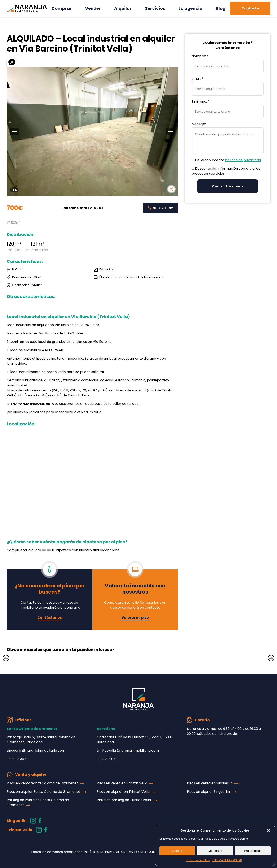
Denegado (215, 851)
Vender (93, 8)
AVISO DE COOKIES (144, 852)
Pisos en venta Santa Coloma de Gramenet (42, 783)
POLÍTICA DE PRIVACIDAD (227, 860)
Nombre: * (200, 56)
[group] (92, 131)
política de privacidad (243, 160)
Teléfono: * (200, 101)
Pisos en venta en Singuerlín (210, 783)
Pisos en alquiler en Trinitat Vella (123, 792)
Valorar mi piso (135, 618)
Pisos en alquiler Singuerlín (208, 792)
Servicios (155, 8)
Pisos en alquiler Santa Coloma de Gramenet (43, 792)
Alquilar (123, 8)
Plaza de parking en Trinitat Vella (124, 800)
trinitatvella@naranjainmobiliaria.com (128, 750)
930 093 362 (16, 759)
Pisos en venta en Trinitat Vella (122, 783)
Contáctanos (49, 618)
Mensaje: (199, 124)
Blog (221, 8)
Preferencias (253, 851)
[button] (268, 830)
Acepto (177, 851)
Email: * (197, 79)
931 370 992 (161, 208)
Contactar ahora (228, 186)
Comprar (62, 8)
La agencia (190, 8)
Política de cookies (198, 860)
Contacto (250, 8)
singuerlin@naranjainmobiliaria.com (36, 750)
